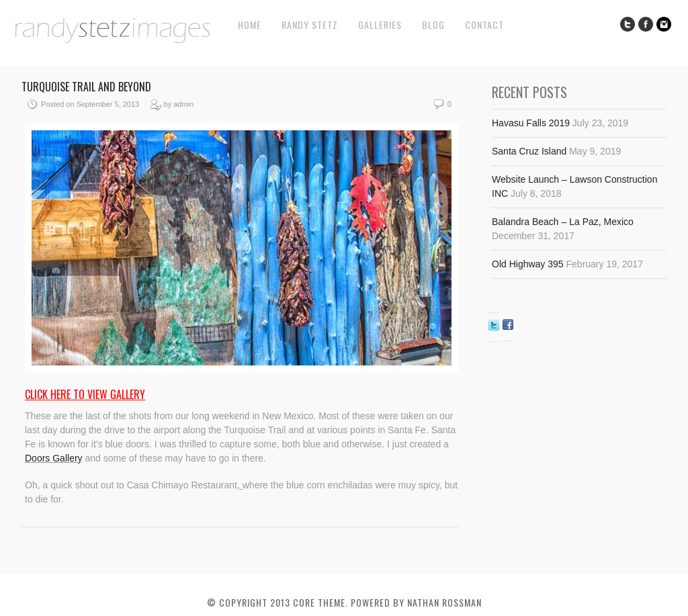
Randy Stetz (310, 25)
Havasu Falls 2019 (531, 123)
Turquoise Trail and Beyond (86, 87)
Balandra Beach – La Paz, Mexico (563, 222)
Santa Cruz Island (529, 151)
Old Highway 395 (528, 264)
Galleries (380, 25)
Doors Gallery (54, 458)
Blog (433, 25)
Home (250, 25)
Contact (484, 25)
